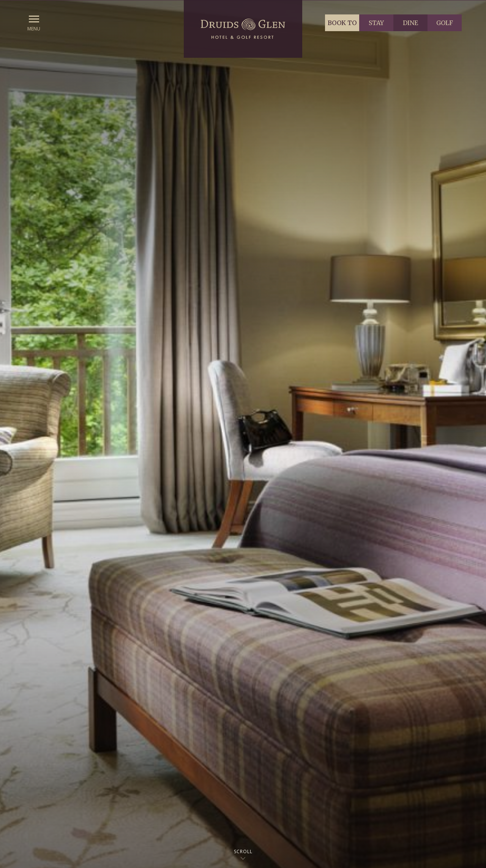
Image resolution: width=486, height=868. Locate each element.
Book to (342, 23)
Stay (376, 23)
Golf (445, 23)
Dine (410, 23)
